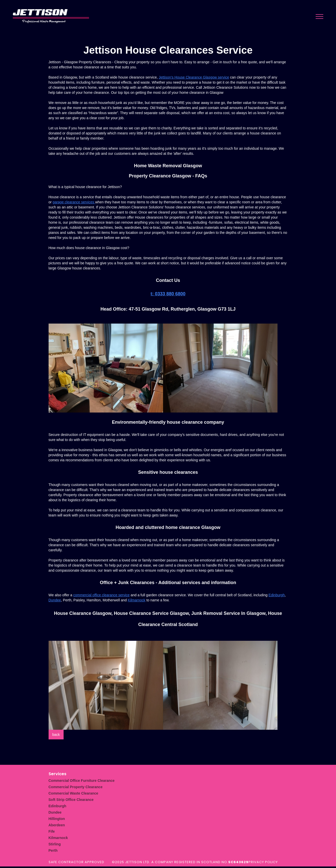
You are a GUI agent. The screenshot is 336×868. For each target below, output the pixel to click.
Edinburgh (277, 595)
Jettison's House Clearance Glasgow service (194, 77)
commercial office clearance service (101, 595)
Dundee (55, 600)
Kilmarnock (136, 600)
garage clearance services (74, 202)
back (56, 735)
